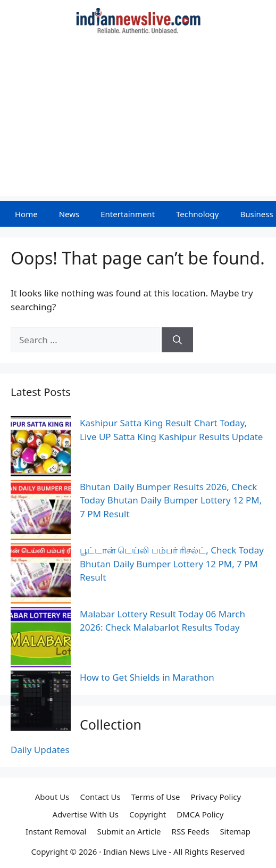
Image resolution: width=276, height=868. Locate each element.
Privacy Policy (216, 797)
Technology (197, 214)
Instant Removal (56, 831)
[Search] (177, 340)
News (69, 214)
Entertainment (128, 214)
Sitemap (235, 831)
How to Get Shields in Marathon (147, 677)
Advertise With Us (86, 814)
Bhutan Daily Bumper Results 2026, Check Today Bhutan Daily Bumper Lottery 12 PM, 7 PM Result (171, 500)
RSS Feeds (191, 831)
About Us (52, 797)
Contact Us (100, 797)
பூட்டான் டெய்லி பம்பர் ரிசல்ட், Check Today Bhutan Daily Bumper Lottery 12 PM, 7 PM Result (172, 564)
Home (26, 214)
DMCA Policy (200, 814)
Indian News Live (135, 852)
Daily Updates (40, 750)
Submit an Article (129, 831)
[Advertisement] (138, 121)
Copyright (148, 814)
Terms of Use (156, 797)
